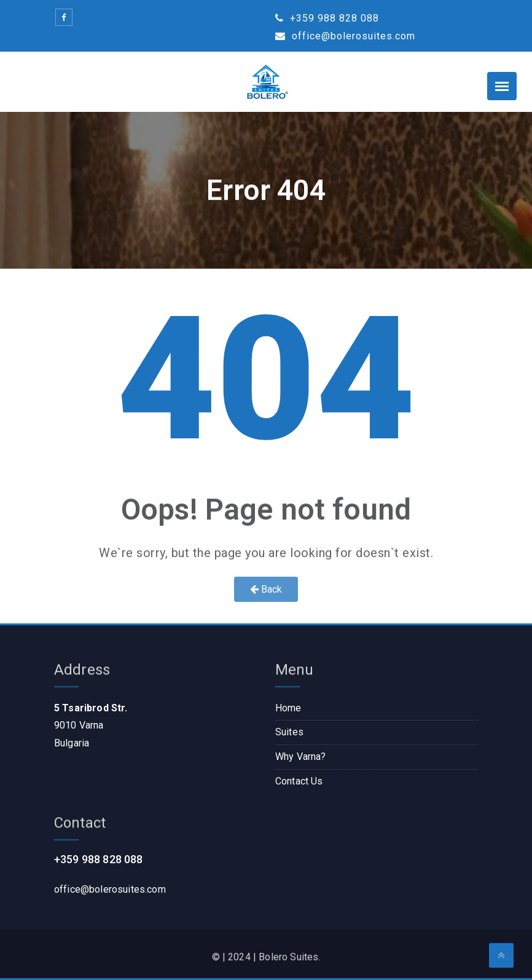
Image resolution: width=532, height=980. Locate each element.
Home (288, 708)
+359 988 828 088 (327, 18)
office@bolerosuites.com (345, 36)
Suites (289, 732)
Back (266, 589)
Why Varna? (301, 757)
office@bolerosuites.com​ (110, 889)
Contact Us (299, 781)
